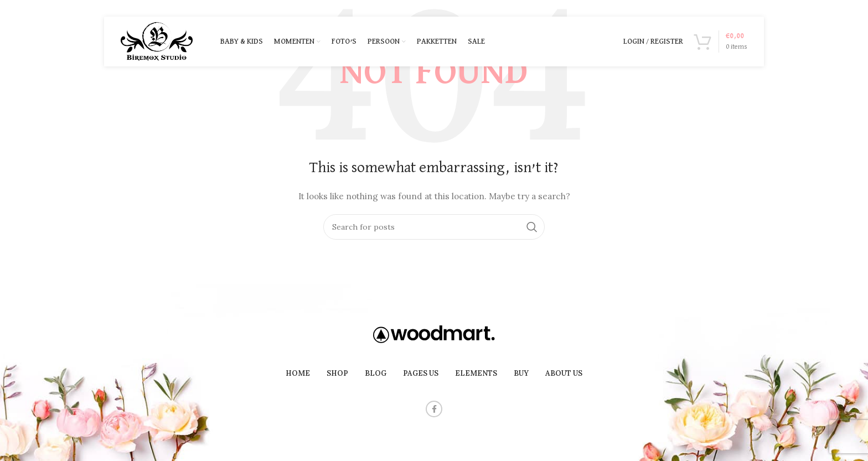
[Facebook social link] (434, 409)
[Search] (434, 227)
